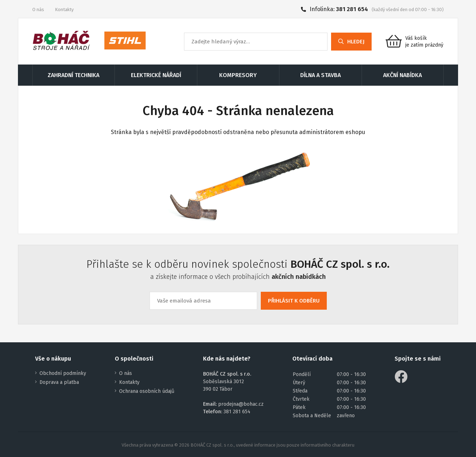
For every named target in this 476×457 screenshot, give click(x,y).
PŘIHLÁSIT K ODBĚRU (294, 301)
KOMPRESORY (238, 75)
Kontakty (64, 9)
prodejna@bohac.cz (241, 404)
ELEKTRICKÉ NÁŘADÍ (156, 75)
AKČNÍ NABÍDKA (402, 75)
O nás (38, 9)
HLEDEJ (351, 42)
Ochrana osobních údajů (147, 391)
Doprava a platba (59, 382)
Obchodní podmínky (63, 373)
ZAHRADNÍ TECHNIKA (74, 75)
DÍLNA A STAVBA (321, 75)
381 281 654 (352, 9)
